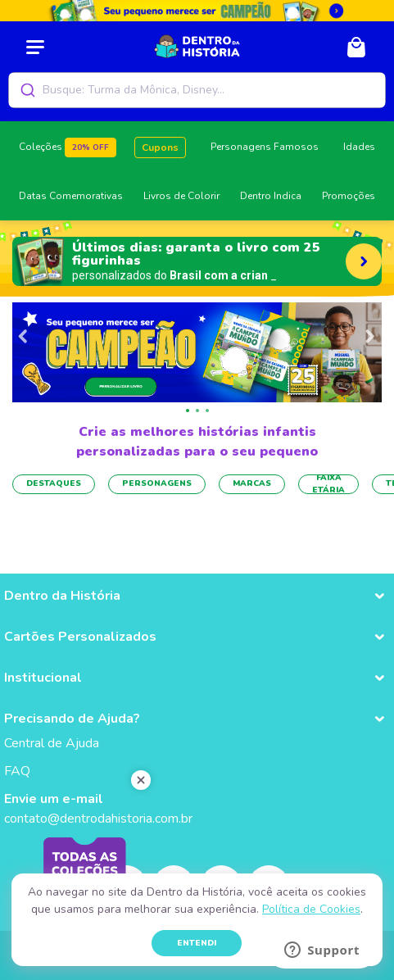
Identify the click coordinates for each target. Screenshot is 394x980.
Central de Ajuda (52, 743)
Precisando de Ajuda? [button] (72, 719)
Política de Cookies (311, 909)
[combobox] (197, 90)
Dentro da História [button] (62, 596)
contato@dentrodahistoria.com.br (98, 819)
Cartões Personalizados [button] (80, 637)
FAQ (17, 771)
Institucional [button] (43, 678)
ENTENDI (197, 943)
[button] (188, 411)
